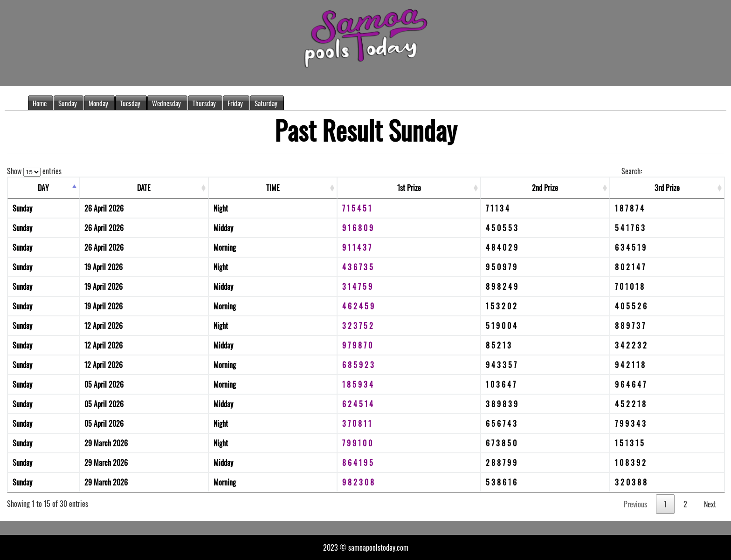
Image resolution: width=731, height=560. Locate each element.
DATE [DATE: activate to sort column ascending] (144, 188)
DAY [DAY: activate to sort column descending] (43, 188)
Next (710, 504)
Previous (635, 504)
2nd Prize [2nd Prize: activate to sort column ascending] (545, 188)
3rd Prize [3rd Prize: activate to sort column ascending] (667, 188)
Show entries (34, 171)
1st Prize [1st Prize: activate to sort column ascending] (409, 188)
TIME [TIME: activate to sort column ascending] (273, 188)
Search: (673, 171)
